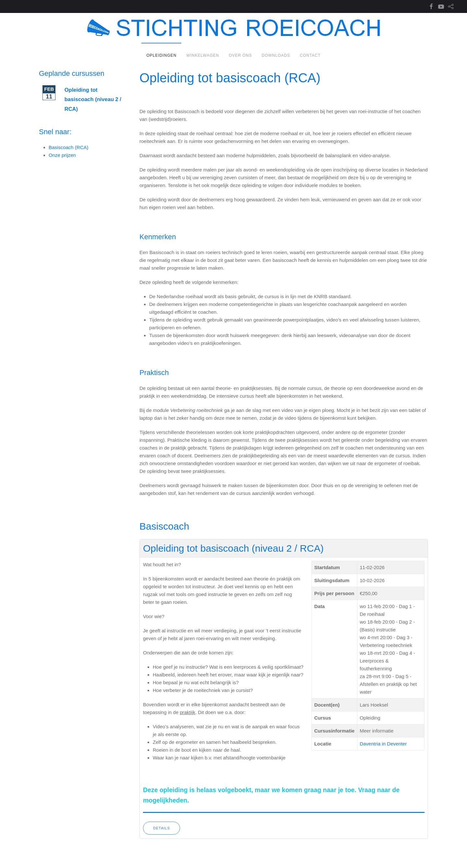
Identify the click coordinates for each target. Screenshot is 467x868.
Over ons (240, 55)
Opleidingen (161, 55)
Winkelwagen (203, 55)
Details (162, 828)
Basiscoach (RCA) (69, 147)
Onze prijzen (62, 155)
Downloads (276, 55)
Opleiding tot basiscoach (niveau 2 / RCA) (233, 548)
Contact (310, 55)
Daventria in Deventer (383, 744)
